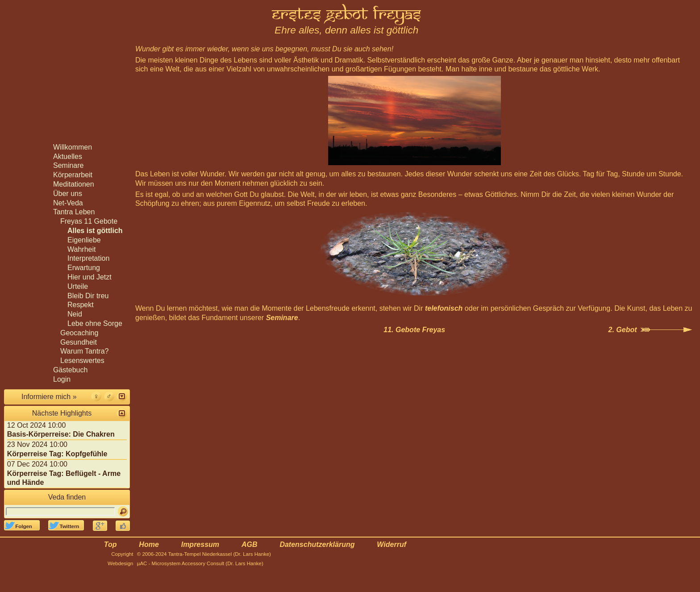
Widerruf (392, 544)
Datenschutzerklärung (317, 544)
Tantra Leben (74, 212)
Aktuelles (68, 156)
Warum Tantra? (84, 351)
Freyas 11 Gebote (89, 221)
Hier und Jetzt (90, 277)
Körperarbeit (73, 175)
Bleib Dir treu (88, 296)
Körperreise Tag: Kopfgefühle (57, 454)
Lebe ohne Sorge (95, 323)
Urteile (78, 286)
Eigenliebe (84, 240)
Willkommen (73, 147)
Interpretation (88, 258)
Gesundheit (79, 342)
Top (110, 544)
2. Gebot (623, 330)
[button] (122, 396)
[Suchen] (123, 511)
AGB (250, 544)
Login (62, 379)
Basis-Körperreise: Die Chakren (61, 434)
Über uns (68, 194)
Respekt (81, 305)
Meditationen (74, 184)
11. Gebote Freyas (414, 330)
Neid (75, 314)
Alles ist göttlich (95, 231)
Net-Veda (68, 203)
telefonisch (444, 308)
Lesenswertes (82, 361)
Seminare (282, 318)
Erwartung (84, 268)
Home (149, 544)
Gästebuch (70, 370)
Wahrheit (81, 249)
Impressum (200, 544)
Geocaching (79, 333)
